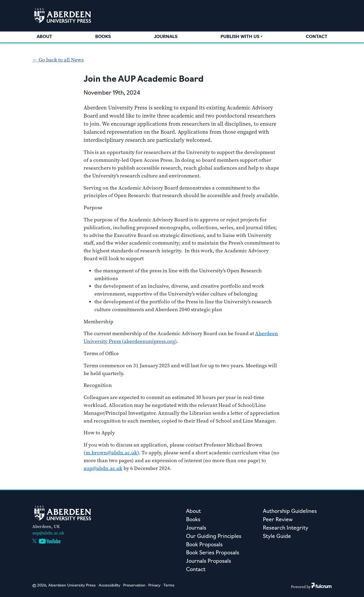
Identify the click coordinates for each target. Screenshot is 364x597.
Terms (169, 586)
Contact (317, 37)
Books (103, 37)
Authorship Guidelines (290, 512)
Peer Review (278, 520)
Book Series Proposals (213, 553)
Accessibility (109, 586)
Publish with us (240, 37)
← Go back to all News (58, 60)
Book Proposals (204, 545)
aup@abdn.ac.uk (103, 468)
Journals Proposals (209, 562)
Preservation (134, 586)
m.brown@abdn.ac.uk (111, 453)
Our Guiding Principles (214, 537)
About (44, 37)
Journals (166, 37)
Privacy (154, 586)
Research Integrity (286, 528)
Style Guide (277, 537)
